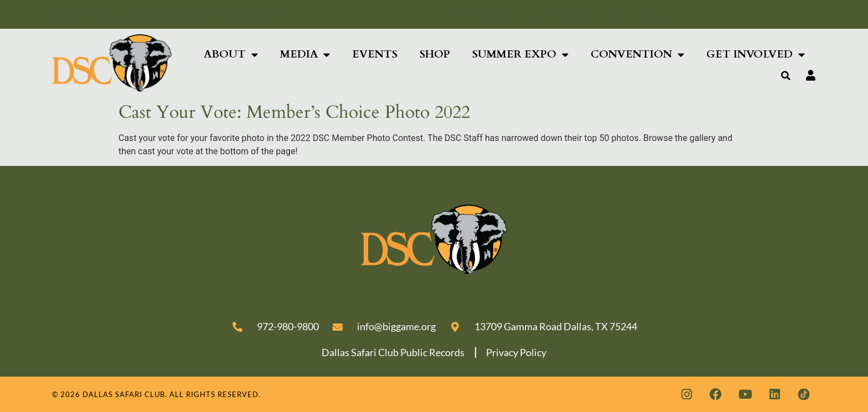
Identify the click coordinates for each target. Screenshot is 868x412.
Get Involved (756, 54)
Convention (637, 54)
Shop (435, 54)
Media (305, 54)
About (231, 54)
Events (375, 54)
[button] (786, 76)
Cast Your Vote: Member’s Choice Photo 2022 (294, 112)
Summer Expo (520, 54)
